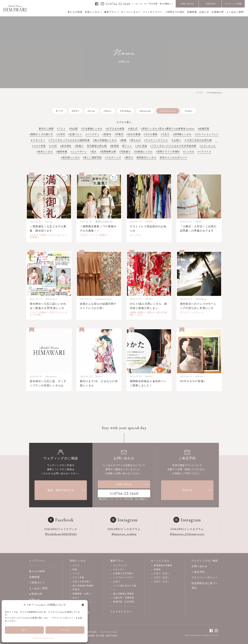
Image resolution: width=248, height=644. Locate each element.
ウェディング (120, 565)
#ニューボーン (79, 152)
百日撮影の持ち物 (97, 146)
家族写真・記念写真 (124, 602)
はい (24, 630)
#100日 (53, 146)
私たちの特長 (37, 571)
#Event (91, 111)
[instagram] (102, 4)
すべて (59, 111)
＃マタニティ (38, 140)
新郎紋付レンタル (147, 157)
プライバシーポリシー (43, 638)
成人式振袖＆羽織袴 (83, 586)
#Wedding (125, 111)
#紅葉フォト (75, 134)
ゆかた (76, 598)
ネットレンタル (160, 561)
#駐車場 (115, 146)
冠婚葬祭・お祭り (82, 594)
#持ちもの (135, 140)
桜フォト (127, 146)
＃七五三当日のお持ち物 (198, 140)
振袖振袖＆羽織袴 (163, 565)
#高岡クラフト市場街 (168, 152)
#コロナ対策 (39, 146)
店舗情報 (34, 577)
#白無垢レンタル (143, 152)
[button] (83, 605)
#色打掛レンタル (70, 157)
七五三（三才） (162, 582)
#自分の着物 (134, 134)
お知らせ (34, 600)
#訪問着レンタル (182, 134)
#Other (189, 111)
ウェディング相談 (233, 4)
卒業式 (76, 590)
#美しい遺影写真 (92, 157)
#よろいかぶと (208, 146)
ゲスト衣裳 (78, 577)
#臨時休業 (62, 152)
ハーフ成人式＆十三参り (125, 588)
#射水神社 (66, 146)
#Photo (107, 111)
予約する (197, 490)
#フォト (62, 129)
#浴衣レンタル (45, 152)
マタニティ (119, 569)
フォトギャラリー (121, 612)
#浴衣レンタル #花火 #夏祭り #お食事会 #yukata (168, 129)
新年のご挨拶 (46, 129)
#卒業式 (119, 134)
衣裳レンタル (78, 561)
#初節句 (107, 134)
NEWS (75, 111)
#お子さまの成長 (115, 129)
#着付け (129, 157)
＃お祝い (176, 140)
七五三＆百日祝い (82, 582)
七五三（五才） (162, 577)
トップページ (37, 561)
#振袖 (123, 140)
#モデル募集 (151, 134)
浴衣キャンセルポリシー (173, 157)
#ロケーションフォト (207, 134)
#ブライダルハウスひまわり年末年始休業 (173, 146)
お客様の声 (36, 594)
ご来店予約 (210, 4)
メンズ (76, 573)
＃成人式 (133, 129)
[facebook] (97, 4)
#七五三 (165, 134)
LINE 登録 (141, 146)
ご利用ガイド (37, 583)
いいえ (65, 630)
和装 (75, 569)
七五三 (117, 582)
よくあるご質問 (38, 588)
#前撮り (79, 146)
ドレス (76, 565)
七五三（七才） (162, 573)
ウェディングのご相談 (205, 561)
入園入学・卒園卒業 (124, 598)
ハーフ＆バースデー (124, 577)
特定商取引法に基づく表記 (205, 586)
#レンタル (189, 152)
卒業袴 (157, 569)
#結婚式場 (204, 129)
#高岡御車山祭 (108, 152)
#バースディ (92, 134)
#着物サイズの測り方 (41, 134)
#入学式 (61, 134)
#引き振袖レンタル (92, 129)
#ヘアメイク (204, 152)
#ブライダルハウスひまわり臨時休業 (69, 140)
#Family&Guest (168, 111)
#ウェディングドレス (156, 140)
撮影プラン (117, 561)
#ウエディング (113, 157)
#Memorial (145, 111)
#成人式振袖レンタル (105, 140)
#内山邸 (73, 129)
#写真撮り (125, 152)
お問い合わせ (187, 4)
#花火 (93, 152)
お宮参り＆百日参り (124, 573)
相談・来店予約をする (66, 490)
